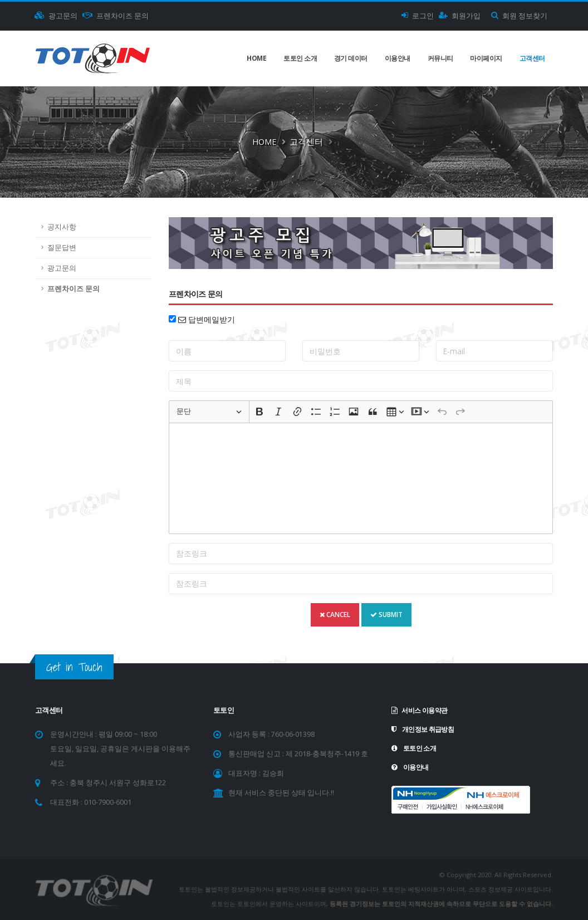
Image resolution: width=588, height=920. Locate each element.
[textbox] (361, 478)
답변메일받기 (207, 319)
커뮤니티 (440, 58)
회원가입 (460, 16)
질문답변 (62, 248)
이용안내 (398, 58)
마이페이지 (486, 58)
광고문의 (56, 16)
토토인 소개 (300, 58)
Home (256, 58)
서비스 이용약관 (421, 710)
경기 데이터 (351, 58)
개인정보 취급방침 (425, 729)
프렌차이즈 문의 (116, 16)
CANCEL (335, 615)
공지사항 (62, 227)
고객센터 (532, 58)
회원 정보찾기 (519, 16)
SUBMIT (386, 615)
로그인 (418, 16)
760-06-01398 (293, 734)
